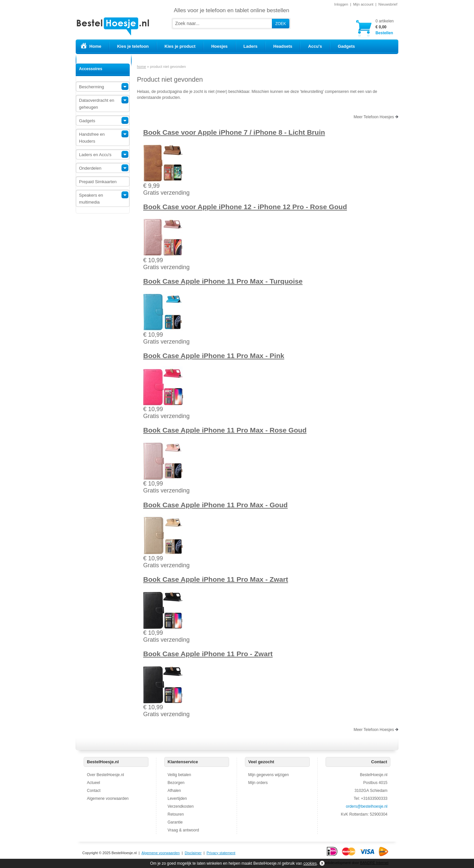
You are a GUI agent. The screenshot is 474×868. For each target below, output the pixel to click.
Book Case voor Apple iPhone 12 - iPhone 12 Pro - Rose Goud (245, 207)
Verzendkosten (181, 806)
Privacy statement (221, 853)
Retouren (176, 814)
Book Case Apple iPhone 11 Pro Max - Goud (215, 505)
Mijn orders (258, 783)
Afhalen (174, 791)
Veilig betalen (179, 775)
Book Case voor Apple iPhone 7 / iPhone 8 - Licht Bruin (234, 132)
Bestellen (385, 27)
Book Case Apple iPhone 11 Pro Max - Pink (214, 356)
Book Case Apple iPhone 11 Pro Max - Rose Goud (225, 430)
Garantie (175, 822)
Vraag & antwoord (183, 830)
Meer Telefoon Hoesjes (376, 117)
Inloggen (341, 4)
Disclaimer (193, 853)
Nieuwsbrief (388, 4)
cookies (310, 863)
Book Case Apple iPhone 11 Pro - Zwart (208, 654)
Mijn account (363, 4)
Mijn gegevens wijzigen (268, 775)
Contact (94, 791)
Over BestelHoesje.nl (105, 775)
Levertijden (177, 798)
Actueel (93, 783)
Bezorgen (176, 783)
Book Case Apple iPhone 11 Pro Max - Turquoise (223, 281)
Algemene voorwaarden (108, 798)
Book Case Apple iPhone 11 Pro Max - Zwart (216, 579)
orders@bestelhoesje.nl (367, 806)
